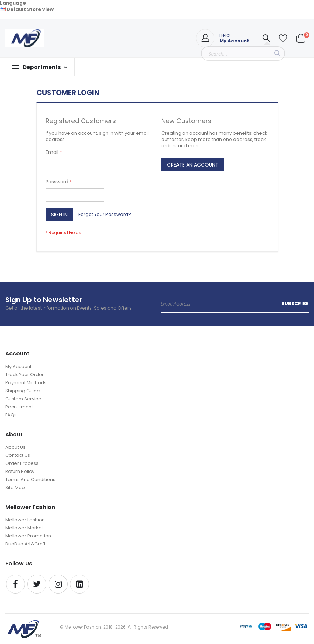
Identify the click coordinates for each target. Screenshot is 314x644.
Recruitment (19, 407)
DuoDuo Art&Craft (25, 544)
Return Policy (20, 471)
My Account (18, 367)
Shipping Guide (23, 391)
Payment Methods (26, 383)
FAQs (11, 415)
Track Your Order (25, 375)
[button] (283, 38)
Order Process (22, 463)
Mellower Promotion (28, 536)
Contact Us (18, 455)
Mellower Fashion (25, 520)
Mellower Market (24, 528)
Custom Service (23, 399)
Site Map (15, 487)
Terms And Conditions (30, 479)
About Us (15, 447)
